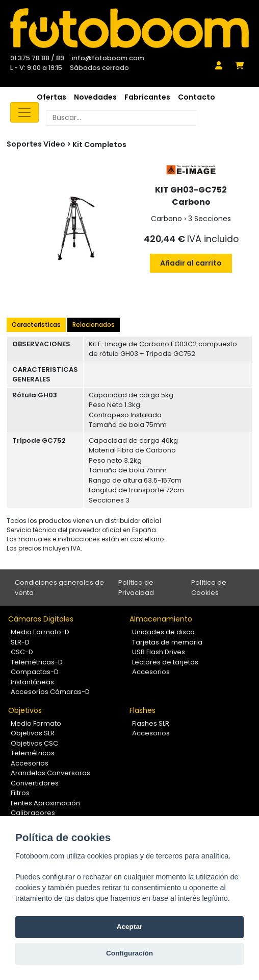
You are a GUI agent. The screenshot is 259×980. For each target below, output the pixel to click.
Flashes (143, 710)
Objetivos (25, 710)
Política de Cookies (209, 588)
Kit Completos (99, 145)
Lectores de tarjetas (165, 662)
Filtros (20, 793)
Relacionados (94, 325)
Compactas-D (35, 672)
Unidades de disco (163, 632)
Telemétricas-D (37, 662)
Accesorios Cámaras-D (50, 692)
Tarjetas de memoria (167, 642)
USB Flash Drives (159, 652)
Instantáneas (32, 682)
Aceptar (130, 927)
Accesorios (151, 672)
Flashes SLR (151, 723)
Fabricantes (147, 97)
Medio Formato (36, 723)
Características (36, 325)
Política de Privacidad (136, 588)
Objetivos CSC (34, 743)
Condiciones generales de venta (59, 588)
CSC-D (22, 652)
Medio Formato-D (40, 632)
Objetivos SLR (33, 733)
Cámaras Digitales (41, 619)
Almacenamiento (161, 619)
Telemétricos (33, 753)
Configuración (129, 953)
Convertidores (35, 783)
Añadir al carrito (191, 263)
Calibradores (33, 813)
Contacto (197, 97)
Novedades (95, 97)
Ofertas (51, 97)
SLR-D (20, 642)
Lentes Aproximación (45, 803)
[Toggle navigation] (24, 112)
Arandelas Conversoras (50, 773)
